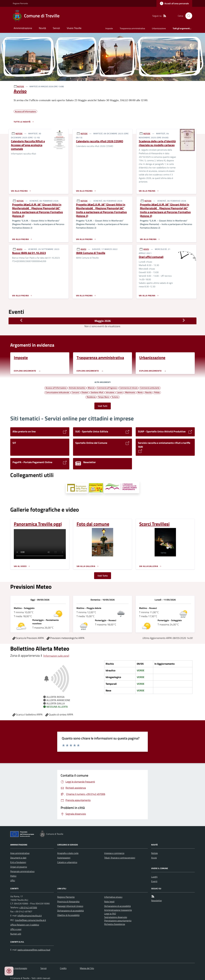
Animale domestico (77, 388)
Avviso (20, 91)
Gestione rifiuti (97, 392)
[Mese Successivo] (184, 320)
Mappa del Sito (87, 968)
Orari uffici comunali (151, 257)
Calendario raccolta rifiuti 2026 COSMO (100, 141)
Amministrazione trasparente (118, 910)
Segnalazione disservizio (116, 917)
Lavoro (120, 392)
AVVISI (20, 249)
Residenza (91, 397)
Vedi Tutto (103, 576)
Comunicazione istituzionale (57, 392)
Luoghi (154, 877)
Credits (63, 968)
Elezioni (85, 392)
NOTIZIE (21, 86)
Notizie (154, 853)
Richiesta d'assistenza (115, 924)
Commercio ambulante (150, 388)
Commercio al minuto (128, 388)
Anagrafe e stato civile (68, 853)
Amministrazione (23, 28)
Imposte (109, 28)
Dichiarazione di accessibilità (70, 911)
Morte (140, 392)
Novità (42, 28)
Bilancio (91, 388)
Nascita (148, 392)
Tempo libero (104, 397)
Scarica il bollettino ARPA (28, 715)
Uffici (13, 880)
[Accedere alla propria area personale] (174, 3)
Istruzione (110, 392)
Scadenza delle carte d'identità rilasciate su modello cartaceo (157, 143)
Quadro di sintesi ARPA (59, 715)
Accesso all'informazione (56, 388)
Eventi (154, 881)
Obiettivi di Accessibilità (68, 915)
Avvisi (154, 858)
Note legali (109, 901)
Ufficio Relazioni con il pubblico (25, 925)
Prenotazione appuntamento (118, 921)
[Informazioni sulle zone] (56, 656)
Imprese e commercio (114, 853)
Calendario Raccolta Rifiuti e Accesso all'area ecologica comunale (28, 145)
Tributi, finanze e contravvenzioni (120, 858)
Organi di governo (19, 867)
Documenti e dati (18, 858)
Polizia (157, 392)
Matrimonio (130, 392)
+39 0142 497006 (28, 907)
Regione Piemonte (20, 3)
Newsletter (157, 900)
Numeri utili (16, 934)
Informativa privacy (113, 897)
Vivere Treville (74, 28)
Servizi (56, 28)
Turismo (115, 397)
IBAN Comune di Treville (91, 253)
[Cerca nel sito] (188, 16)
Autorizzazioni (64, 858)
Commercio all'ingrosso (107, 388)
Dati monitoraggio (19, 968)
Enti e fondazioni (18, 862)
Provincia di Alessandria (68, 901)
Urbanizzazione (159, 28)
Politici (13, 876)
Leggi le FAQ (110, 914)
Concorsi (75, 392)
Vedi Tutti (103, 406)
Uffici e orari (16, 929)
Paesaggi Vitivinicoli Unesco (70, 906)
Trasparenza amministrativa (132, 28)
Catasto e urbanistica (67, 862)
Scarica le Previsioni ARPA (28, 638)
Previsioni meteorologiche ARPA (66, 638)
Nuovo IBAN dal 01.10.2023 (29, 253)
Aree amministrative (20, 853)
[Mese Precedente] (21, 320)
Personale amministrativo (22, 871)
